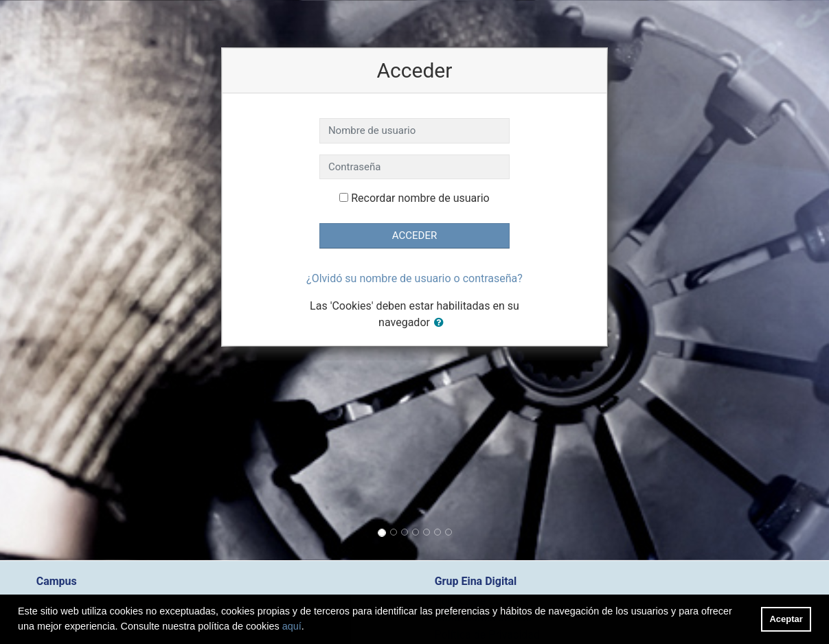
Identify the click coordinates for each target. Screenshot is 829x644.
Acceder (414, 235)
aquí (292, 626)
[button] (442, 323)
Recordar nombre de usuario (420, 198)
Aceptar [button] (786, 619)
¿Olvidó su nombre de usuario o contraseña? (414, 278)
